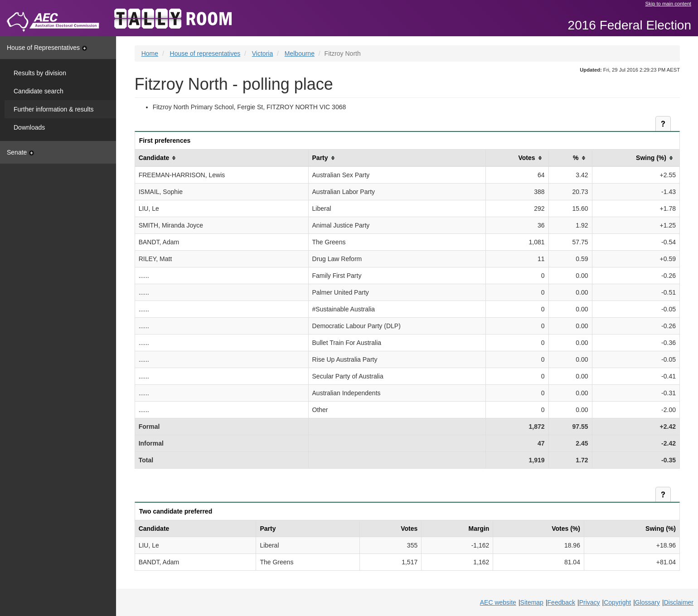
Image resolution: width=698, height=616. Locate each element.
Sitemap (532, 602)
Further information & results (54, 109)
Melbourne (300, 53)
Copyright (617, 602)
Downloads (29, 127)
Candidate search (39, 91)
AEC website (498, 602)
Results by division (40, 73)
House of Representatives (47, 48)
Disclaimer (679, 602)
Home (150, 53)
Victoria (262, 53)
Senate (20, 152)
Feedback (561, 602)
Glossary (647, 602)
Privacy (590, 602)
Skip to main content (668, 4)
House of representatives (205, 53)
